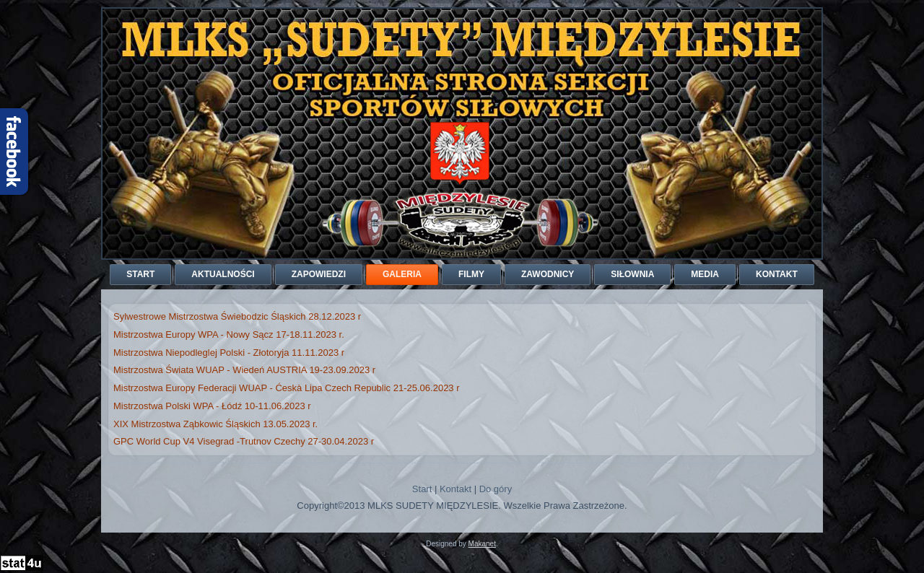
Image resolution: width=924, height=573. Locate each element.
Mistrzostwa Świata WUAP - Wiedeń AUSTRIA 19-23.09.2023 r (244, 370)
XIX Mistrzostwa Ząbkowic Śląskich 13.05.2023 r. (215, 424)
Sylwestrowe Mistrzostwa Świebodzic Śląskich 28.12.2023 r (237, 316)
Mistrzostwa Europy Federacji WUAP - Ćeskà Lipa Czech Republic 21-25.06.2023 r (287, 388)
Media (705, 274)
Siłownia (632, 274)
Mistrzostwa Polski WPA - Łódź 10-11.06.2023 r (212, 406)
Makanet (482, 544)
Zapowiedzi (319, 274)
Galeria (402, 274)
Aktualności (223, 274)
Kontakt (777, 274)
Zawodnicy (548, 274)
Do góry (496, 489)
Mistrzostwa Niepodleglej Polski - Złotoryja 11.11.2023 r (229, 353)
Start (140, 274)
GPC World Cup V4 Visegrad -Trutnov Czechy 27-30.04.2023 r (244, 441)
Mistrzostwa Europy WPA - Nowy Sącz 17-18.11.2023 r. (229, 334)
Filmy (471, 274)
